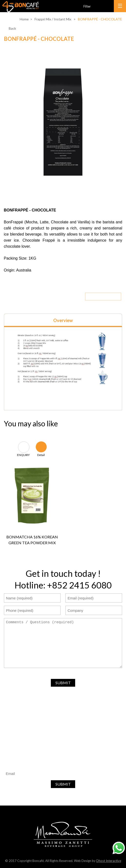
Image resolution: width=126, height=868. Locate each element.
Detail (41, 455)
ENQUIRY (23, 455)
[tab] (63, 320)
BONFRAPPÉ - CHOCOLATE (100, 19)
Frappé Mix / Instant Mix (53, 19)
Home (24, 19)
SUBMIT (63, 683)
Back (12, 28)
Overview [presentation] (63, 320)
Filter (87, 6)
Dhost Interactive (109, 861)
